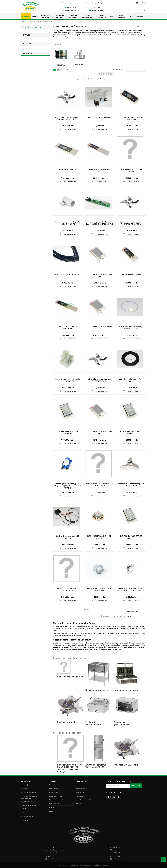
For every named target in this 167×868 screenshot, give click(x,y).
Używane (29, 89)
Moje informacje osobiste (84, 800)
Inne (24, 813)
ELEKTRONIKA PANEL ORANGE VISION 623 (68, 432)
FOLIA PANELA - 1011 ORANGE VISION (99, 171)
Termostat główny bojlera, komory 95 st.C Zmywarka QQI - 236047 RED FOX (131, 590)
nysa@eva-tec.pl (98, 10)
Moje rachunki (80, 792)
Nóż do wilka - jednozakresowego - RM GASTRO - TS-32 (99, 380)
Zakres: (25, 106)
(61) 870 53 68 (72, 7)
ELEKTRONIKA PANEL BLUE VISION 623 (99, 275)
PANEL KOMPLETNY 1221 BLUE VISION (131, 171)
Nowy (29, 86)
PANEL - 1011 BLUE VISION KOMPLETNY (68, 328)
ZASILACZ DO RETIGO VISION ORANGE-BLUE (68, 590)
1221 (28, 65)
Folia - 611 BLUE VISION (68, 170)
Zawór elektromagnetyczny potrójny (99, 117)
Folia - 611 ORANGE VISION (131, 274)
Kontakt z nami (54, 792)
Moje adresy (80, 796)
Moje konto (79, 785)
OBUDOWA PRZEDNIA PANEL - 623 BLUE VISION (131, 118)
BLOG (51, 811)
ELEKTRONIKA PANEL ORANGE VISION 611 (131, 537)
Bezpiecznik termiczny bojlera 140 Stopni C (68, 537)
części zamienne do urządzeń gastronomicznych (105, 626)
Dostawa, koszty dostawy (32, 133)
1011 (28, 62)
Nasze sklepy (28, 144)
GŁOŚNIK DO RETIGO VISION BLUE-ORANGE (99, 537)
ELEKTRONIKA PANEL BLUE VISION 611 (99, 432)
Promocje (27, 155)
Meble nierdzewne (28, 809)
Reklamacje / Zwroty (55, 796)
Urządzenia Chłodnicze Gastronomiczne (29, 797)
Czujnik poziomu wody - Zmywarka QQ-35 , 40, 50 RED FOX (68, 223)
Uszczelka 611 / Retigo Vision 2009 (68, 274)
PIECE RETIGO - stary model (33, 33)
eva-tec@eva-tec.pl (72, 10)
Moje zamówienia (81, 789)
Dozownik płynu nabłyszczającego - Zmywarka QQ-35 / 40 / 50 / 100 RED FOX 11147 (68, 486)
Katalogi (25, 820)
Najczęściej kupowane (56, 785)
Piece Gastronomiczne (29, 805)
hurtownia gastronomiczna (97, 31)
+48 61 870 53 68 (53, 857)
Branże (24, 789)
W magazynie (31, 78)
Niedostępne (31, 75)
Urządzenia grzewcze (29, 792)
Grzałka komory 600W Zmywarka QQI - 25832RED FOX (99, 485)
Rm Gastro (30, 99)
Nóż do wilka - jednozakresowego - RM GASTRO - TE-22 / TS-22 (131, 223)
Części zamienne (34, 21)
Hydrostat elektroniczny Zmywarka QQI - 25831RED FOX (68, 380)
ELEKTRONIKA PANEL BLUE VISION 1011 (99, 328)
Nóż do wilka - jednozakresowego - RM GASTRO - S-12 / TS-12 (68, 118)
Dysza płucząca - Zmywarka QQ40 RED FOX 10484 (99, 590)
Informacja (28, 128)
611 (28, 59)
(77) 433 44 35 (97, 7)
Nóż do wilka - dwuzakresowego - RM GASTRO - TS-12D (131, 485)
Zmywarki (27, 36)
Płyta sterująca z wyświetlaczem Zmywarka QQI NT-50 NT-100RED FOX (99, 223)
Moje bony (79, 804)
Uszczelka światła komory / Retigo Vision (131, 380)
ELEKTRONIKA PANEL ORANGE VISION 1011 (131, 432)
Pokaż (63, 70)
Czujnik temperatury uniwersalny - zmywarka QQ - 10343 (131, 328)
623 (28, 56)
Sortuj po (122, 70)
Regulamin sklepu (30, 137)
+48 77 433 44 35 (117, 857)
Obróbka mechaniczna (29, 801)
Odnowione (30, 91)
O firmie (27, 140)
